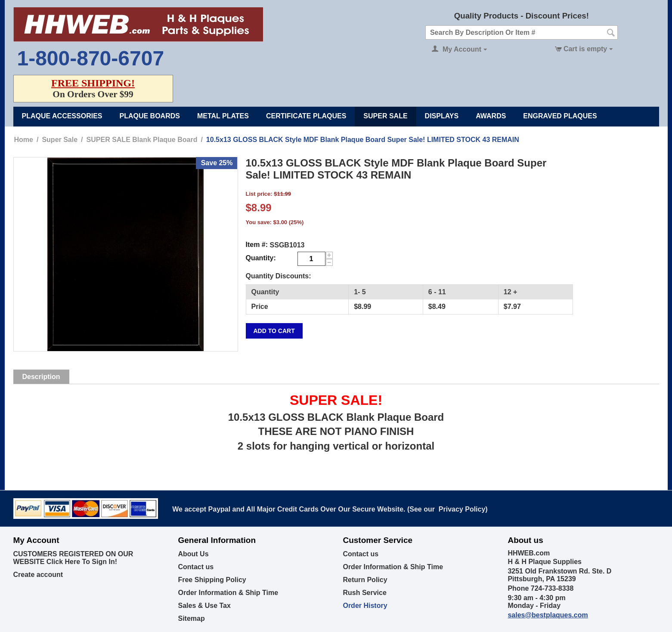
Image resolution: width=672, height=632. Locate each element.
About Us (193, 554)
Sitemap (191, 618)
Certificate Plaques (306, 116)
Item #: (257, 245)
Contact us (196, 567)
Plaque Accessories (62, 116)
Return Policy (365, 580)
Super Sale (385, 116)
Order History (365, 606)
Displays (442, 116)
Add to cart (274, 331)
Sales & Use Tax (204, 606)
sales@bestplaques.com (548, 615)
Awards (491, 116)
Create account (38, 575)
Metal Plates (223, 116)
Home (24, 140)
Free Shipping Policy (212, 580)
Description (41, 377)
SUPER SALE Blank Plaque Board (142, 140)
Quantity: (261, 258)
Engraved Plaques (560, 116)
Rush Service (364, 593)
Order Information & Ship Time (228, 593)
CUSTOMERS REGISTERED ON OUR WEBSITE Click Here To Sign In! (73, 558)
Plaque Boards (150, 116)
